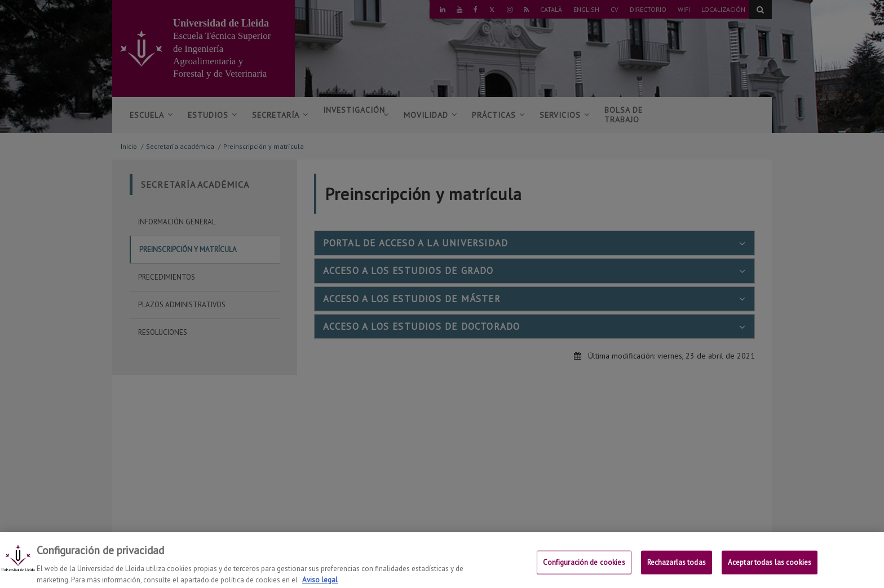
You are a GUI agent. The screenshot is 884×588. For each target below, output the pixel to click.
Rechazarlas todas (677, 568)
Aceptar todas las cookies (770, 568)
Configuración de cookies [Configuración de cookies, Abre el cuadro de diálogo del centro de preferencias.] (584, 568)
